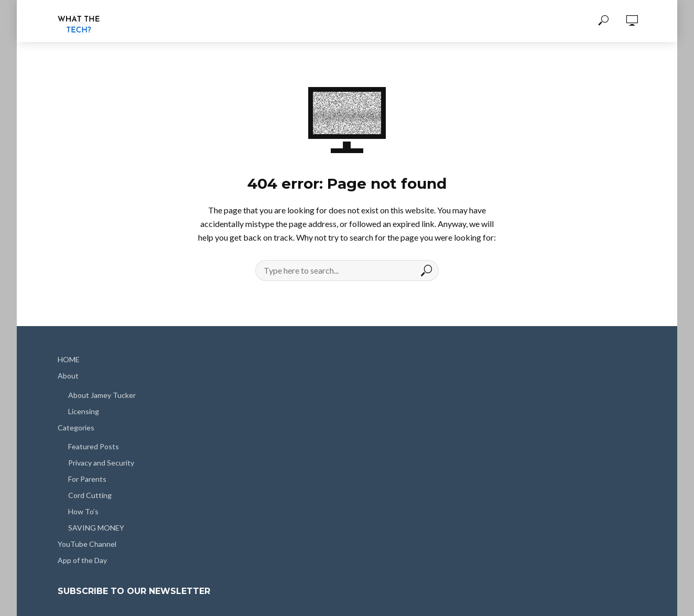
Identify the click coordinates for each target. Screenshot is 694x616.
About (68, 376)
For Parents (87, 479)
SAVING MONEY (96, 528)
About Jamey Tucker (102, 395)
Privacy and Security (101, 463)
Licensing (84, 411)
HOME (69, 359)
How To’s (83, 511)
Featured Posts (94, 446)
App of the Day (82, 560)
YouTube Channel (87, 544)
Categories (76, 428)
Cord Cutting (90, 495)
